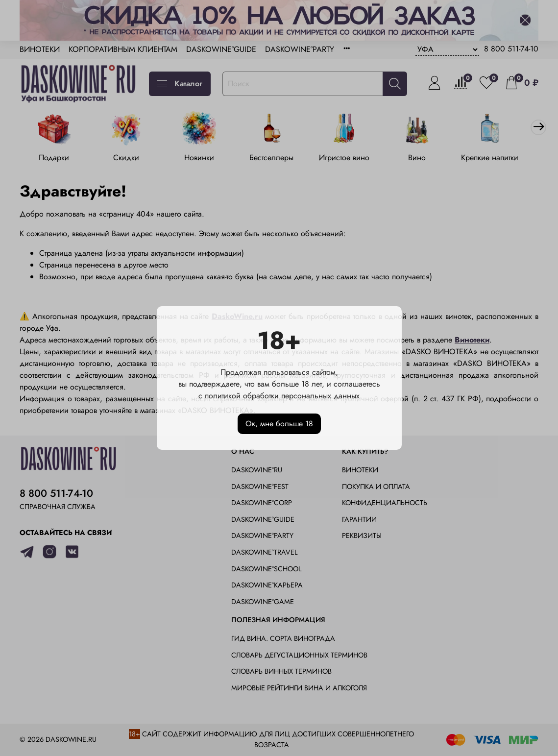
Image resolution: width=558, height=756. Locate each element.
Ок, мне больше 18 (279, 424)
